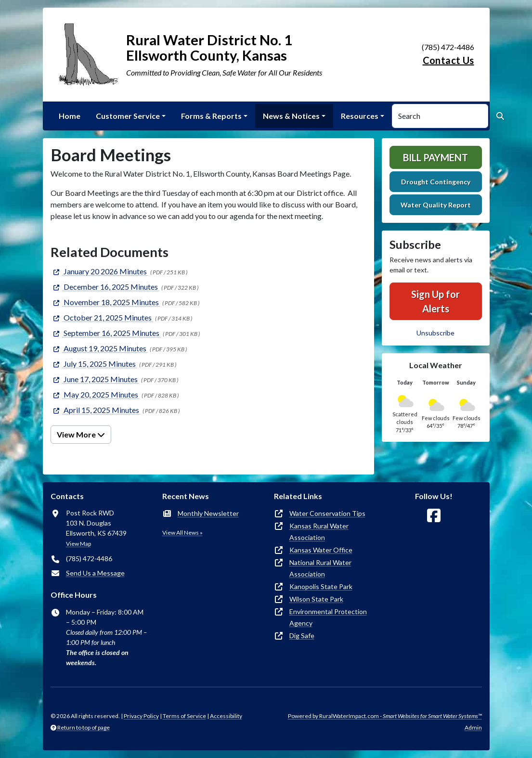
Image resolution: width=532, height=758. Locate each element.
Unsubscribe (435, 333)
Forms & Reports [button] (211, 116)
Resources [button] (360, 116)
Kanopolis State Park (321, 586)
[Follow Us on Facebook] (434, 516)
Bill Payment (435, 157)
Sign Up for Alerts (435, 301)
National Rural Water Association (320, 568)
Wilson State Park (316, 599)
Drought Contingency (436, 182)
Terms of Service (184, 716)
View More (81, 434)
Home (70, 116)
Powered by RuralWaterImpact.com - (385, 716)
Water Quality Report (436, 205)
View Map (78, 544)
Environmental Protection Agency (328, 617)
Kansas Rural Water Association (319, 532)
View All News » (182, 533)
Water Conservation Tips (327, 513)
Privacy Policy (141, 716)
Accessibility (226, 716)
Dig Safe (302, 636)
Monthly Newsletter (208, 513)
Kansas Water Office (321, 550)
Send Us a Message (95, 573)
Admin (473, 727)
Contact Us (448, 60)
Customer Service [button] (128, 116)
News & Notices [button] (291, 116)
